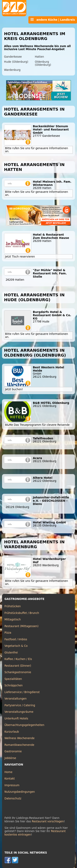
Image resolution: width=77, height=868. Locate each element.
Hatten (39, 57)
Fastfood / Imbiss (16, 639)
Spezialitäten (13, 679)
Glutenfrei (11, 653)
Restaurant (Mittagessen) (21, 626)
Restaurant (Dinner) (18, 666)
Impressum (12, 785)
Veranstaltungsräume (19, 712)
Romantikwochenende (19, 745)
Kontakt (10, 779)
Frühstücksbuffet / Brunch (22, 613)
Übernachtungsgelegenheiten (24, 725)
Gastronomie (13, 751)
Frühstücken (13, 606)
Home (8, 772)
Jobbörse (10, 758)
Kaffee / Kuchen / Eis (18, 659)
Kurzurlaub (12, 732)
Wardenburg (12, 70)
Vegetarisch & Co (16, 646)
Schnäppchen (14, 685)
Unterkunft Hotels (16, 719)
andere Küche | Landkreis (53, 20)
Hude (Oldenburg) (16, 62)
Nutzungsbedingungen (20, 792)
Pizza (8, 633)
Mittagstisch (13, 619)
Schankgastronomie (18, 672)
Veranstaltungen (16, 699)
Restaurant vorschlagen (48, 821)
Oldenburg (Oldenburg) (43, 63)
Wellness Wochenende (19, 738)
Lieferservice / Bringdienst (22, 692)
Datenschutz (13, 798)
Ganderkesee (13, 57)
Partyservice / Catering (20, 705)
